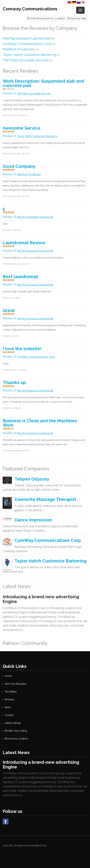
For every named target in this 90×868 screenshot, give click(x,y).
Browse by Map (77, 18)
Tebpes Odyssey (32, 479)
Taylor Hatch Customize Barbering (29, 55)
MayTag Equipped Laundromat (27, 38)
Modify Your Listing (16, 731)
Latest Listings (13, 723)
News (8, 707)
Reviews (9, 699)
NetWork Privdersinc (19, 49)
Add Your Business (16, 684)
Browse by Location (16, 739)
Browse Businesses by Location (46, 18)
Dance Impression (33, 520)
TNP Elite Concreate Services (26, 60)
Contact (9, 715)
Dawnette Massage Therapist (45, 499)
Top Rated (11, 692)
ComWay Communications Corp (27, 44)
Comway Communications (30, 9)
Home (8, 676)
